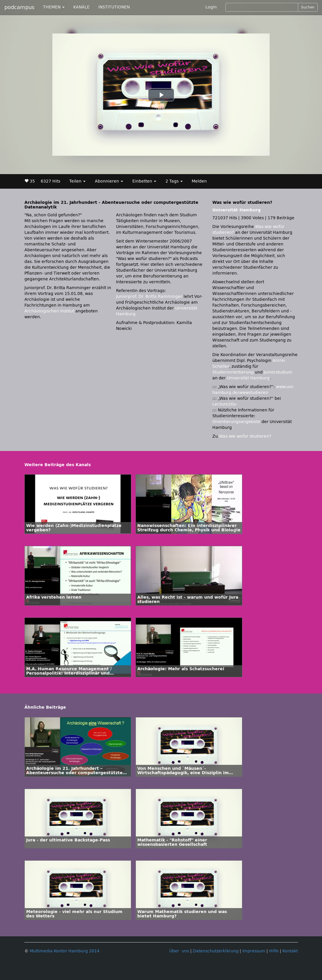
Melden (199, 181)
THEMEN (54, 7)
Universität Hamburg (236, 210)
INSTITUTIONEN (114, 7)
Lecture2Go (224, 404)
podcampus (19, 7)
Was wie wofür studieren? (245, 436)
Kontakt (290, 951)
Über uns (179, 951)
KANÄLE (81, 7)
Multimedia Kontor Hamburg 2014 (65, 951)
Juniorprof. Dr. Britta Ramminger (149, 297)
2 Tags (174, 181)
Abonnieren (109, 181)
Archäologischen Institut (49, 311)
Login (211, 7)
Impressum (254, 951)
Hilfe (274, 951)
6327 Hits (50, 181)
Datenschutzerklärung (216, 951)
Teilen (77, 181)
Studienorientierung (233, 372)
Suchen (308, 7)
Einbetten (144, 181)
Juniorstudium (278, 372)
